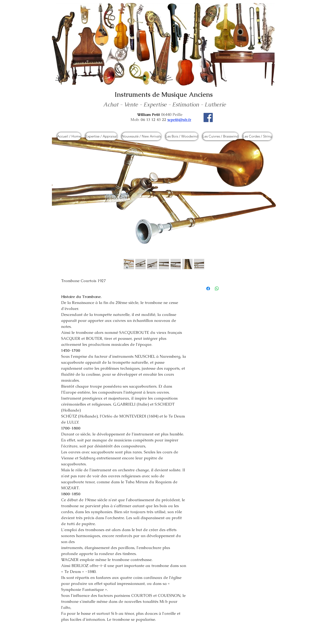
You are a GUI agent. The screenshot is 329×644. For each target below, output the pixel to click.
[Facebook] (208, 117)
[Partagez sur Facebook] (208, 289)
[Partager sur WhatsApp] (217, 289)
